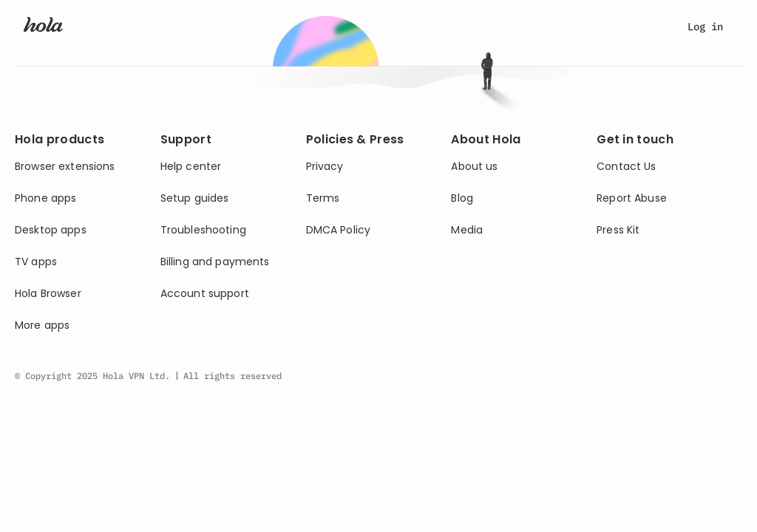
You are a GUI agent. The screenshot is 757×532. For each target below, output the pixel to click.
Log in (705, 27)
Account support (205, 294)
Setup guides (195, 198)
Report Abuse (632, 198)
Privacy (325, 167)
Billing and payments (215, 262)
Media (467, 230)
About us (474, 167)
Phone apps (45, 198)
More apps (42, 325)
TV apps (36, 262)
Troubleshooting (203, 230)
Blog (462, 198)
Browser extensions (65, 167)
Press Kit (618, 230)
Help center (191, 167)
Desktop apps (51, 230)
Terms (323, 198)
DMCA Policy (339, 230)
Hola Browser (48, 294)
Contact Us (626, 167)
